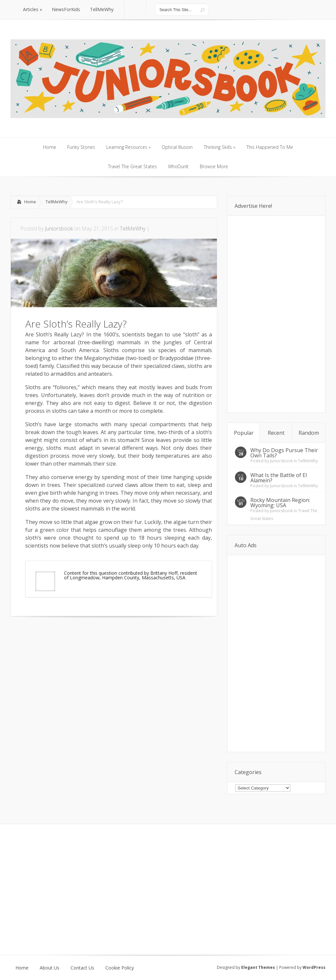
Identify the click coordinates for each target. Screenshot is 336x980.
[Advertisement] (87, 636)
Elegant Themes (258, 967)
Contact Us (82, 968)
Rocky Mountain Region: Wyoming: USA (280, 503)
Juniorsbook (59, 229)
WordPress (314, 967)
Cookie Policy (120, 968)
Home (30, 202)
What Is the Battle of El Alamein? (279, 478)
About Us (50, 968)
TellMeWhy (57, 202)
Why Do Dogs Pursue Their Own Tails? (284, 453)
